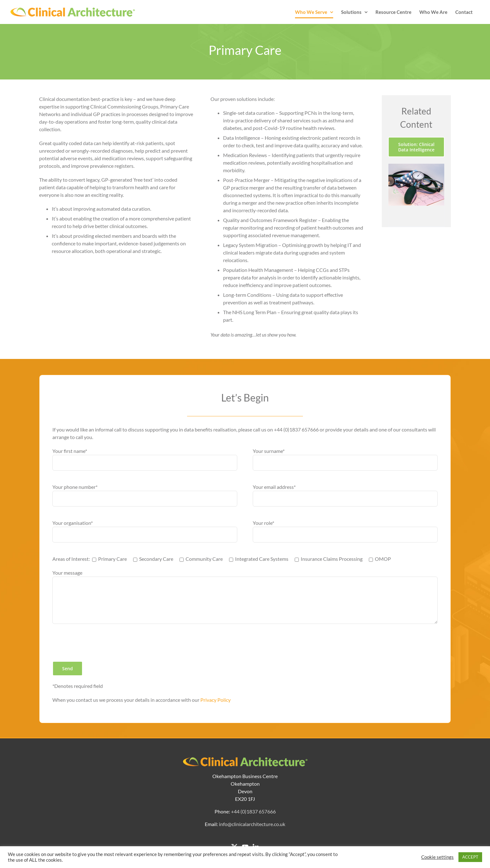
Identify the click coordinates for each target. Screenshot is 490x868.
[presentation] (100, 642)
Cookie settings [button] (437, 857)
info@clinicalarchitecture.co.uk (252, 824)
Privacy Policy (215, 700)
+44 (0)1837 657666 (253, 811)
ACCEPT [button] (470, 857)
